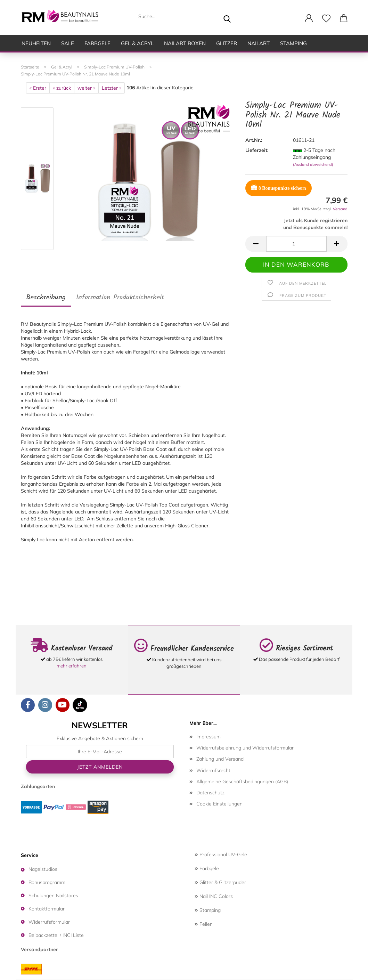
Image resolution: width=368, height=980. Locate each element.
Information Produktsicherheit (120, 298)
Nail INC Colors (214, 896)
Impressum (208, 737)
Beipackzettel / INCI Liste (56, 935)
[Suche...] (227, 16)
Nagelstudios (43, 869)
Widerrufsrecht (213, 770)
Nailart (259, 43)
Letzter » (112, 88)
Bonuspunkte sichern (278, 188)
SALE (68, 43)
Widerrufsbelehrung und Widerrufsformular (245, 748)
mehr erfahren (72, 666)
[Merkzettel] (326, 18)
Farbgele (97, 43)
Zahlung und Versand (220, 759)
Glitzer (227, 43)
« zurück (62, 88)
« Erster (38, 88)
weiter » (86, 88)
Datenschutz (210, 793)
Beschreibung (46, 298)
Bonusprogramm (47, 882)
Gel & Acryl (137, 43)
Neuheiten (36, 43)
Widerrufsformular (49, 922)
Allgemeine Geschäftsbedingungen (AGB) (242, 781)
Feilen (204, 924)
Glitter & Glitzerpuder (220, 882)
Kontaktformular (47, 909)
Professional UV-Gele (221, 855)
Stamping (293, 43)
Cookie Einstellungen (219, 804)
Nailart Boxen (185, 43)
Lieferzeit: (257, 150)
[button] (309, 18)
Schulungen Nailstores (53, 896)
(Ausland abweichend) (313, 164)
